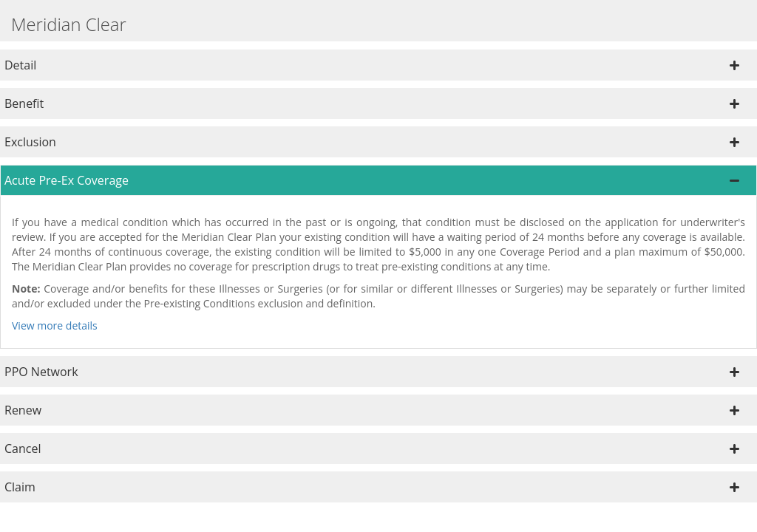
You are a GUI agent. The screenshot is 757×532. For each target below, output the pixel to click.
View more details (55, 325)
